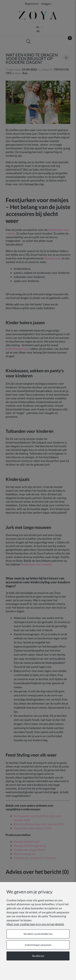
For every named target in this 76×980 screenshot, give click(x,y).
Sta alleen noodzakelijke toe (38, 934)
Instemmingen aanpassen (38, 945)
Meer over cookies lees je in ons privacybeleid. (35, 924)
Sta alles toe (38, 956)
